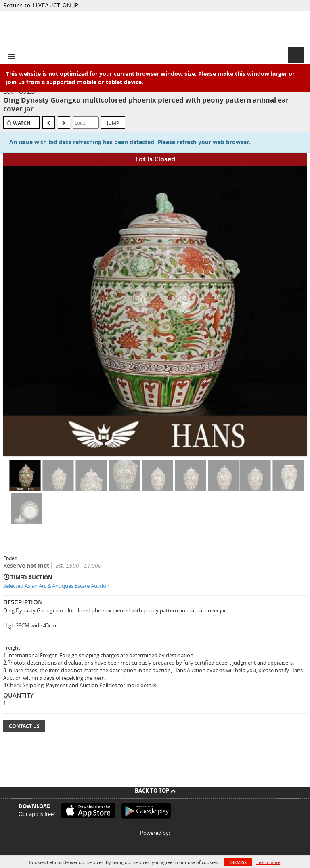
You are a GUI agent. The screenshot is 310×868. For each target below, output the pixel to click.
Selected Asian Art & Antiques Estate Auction (56, 586)
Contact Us (24, 726)
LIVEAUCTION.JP (56, 5)
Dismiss (238, 862)
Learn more (268, 862)
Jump (113, 123)
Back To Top (155, 790)
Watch (22, 123)
